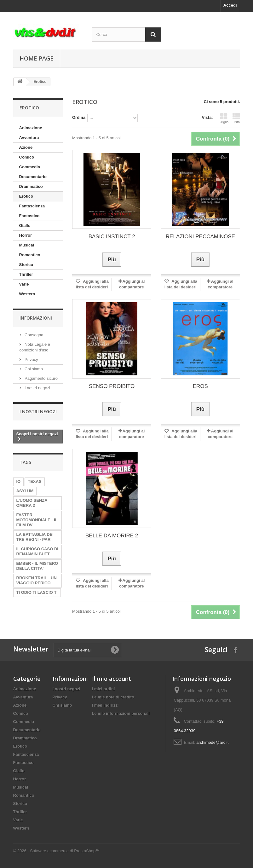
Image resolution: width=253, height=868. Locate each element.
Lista (236, 118)
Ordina (79, 117)
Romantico (30, 255)
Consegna (34, 335)
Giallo (25, 226)
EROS (200, 386)
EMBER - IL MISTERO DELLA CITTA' (37, 566)
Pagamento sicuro (41, 378)
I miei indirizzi (105, 705)
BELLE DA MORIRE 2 (112, 536)
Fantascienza (32, 206)
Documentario (33, 177)
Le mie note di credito (113, 697)
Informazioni (36, 318)
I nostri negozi (37, 388)
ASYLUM (25, 491)
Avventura (29, 138)
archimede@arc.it (212, 742)
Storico (26, 265)
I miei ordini (103, 689)
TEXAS (34, 481)
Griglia (224, 118)
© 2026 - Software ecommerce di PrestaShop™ (57, 851)
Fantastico (29, 216)
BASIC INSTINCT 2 (112, 237)
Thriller (26, 274)
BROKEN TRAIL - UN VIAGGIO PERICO (37, 580)
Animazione (31, 128)
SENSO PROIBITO (112, 386)
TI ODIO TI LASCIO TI (37, 592)
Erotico (26, 196)
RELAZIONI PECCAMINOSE (200, 237)
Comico (27, 157)
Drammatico (31, 186)
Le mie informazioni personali (121, 713)
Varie (24, 284)
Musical (27, 245)
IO (19, 481)
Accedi (230, 5)
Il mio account (112, 679)
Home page (37, 58)
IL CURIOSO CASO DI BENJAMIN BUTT (37, 551)
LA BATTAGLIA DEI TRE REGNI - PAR (35, 537)
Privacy (31, 359)
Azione (26, 147)
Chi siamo (33, 369)
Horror (26, 235)
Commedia (30, 167)
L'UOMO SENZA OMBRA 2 (32, 503)
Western (27, 294)
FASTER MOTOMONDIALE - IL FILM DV (37, 520)
